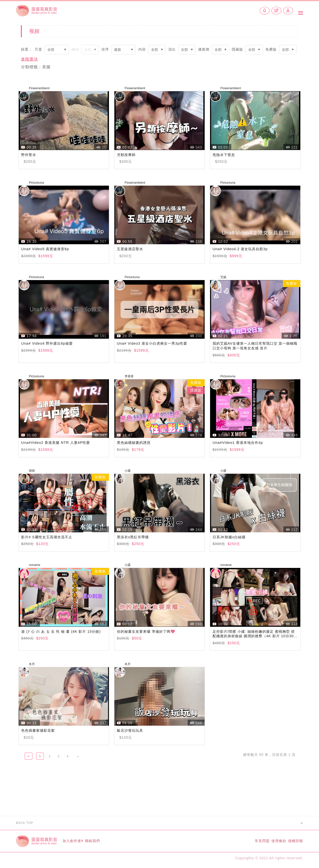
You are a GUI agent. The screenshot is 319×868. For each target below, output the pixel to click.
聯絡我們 (103, 843)
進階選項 (29, 59)
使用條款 (273, 843)
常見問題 (250, 843)
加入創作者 (78, 843)
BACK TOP (159, 825)
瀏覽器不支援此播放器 (64, 120)
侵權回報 (295, 843)
